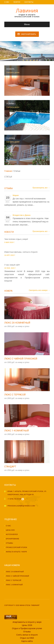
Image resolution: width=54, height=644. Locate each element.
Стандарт (10, 467)
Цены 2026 (27, 625)
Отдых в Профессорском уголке (27, 628)
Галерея (17, 2)
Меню (18, 24)
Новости (9, 232)
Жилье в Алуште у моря (16, 552)
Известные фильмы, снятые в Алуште (21, 252)
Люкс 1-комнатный (17, 431)
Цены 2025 (10, 530)
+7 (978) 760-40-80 (14, 499)
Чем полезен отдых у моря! (16, 239)
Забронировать (28, 34)
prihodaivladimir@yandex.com (21, 506)
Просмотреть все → (41, 188)
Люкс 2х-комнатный (17, 323)
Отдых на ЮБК (27, 638)
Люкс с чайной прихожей (21, 359)
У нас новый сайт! (12, 265)
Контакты (29, 2)
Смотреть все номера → (39, 290)
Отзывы (8, 188)
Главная (8, 171)
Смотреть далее (13, 73)
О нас (7, 2)
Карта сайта (27, 641)
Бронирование (13, 539)
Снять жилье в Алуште (27, 635)
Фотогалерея (12, 534)
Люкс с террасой (15, 395)
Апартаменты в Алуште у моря (27, 622)
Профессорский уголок (16, 547)
